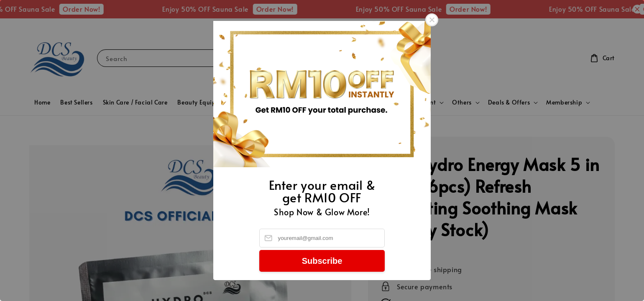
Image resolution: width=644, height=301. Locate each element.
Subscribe (322, 261)
